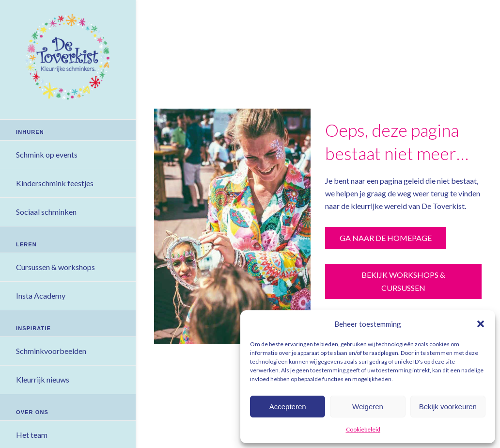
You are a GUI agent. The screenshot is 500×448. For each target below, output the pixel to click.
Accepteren (288, 407)
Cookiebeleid (363, 429)
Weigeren (368, 407)
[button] (481, 324)
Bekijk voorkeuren (448, 407)
